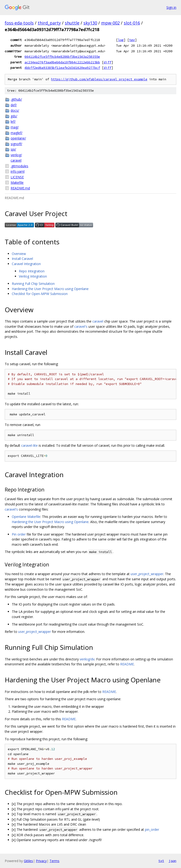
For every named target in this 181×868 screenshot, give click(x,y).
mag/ (15, 127)
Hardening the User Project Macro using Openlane (50, 289)
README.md (20, 188)
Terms (54, 861)
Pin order (19, 534)
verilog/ (16, 155)
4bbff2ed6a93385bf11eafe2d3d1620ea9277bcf (62, 68)
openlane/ (18, 138)
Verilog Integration (33, 276)
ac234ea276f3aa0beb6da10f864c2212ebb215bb (62, 62)
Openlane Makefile (26, 517)
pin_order (152, 829)
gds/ (14, 116)
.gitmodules (19, 166)
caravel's (81, 326)
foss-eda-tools (19, 23)
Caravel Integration (26, 264)
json (173, 861)
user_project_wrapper (147, 574)
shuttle (72, 23)
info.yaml (18, 171)
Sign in (171, 7)
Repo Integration (32, 271)
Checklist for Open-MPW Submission (40, 294)
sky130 (90, 23)
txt (161, 861)
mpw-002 (110, 23)
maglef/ (16, 133)
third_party (49, 23)
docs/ (15, 110)
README (127, 664)
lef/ (13, 121)
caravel (16, 160)
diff (107, 62)
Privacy (41, 861)
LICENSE (17, 177)
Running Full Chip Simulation (33, 284)
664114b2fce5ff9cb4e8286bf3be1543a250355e (62, 57)
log (121, 40)
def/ (14, 105)
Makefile (17, 182)
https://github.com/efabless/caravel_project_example (99, 79)
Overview (19, 254)
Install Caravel (22, 259)
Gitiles (28, 861)
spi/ (13, 149)
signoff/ (16, 144)
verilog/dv (87, 659)
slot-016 (132, 23)
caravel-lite (29, 445)
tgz (132, 40)
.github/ (16, 99)
